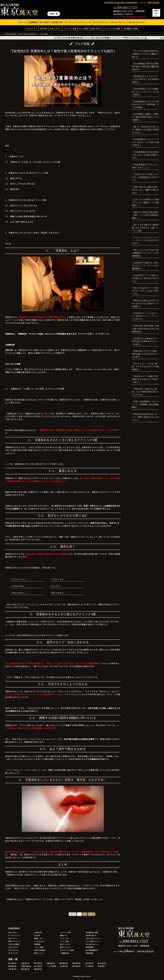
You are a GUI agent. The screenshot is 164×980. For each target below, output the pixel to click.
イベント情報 (39, 947)
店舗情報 (33, 22)
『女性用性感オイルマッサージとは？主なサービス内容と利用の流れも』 (145, 142)
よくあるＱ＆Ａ (39, 941)
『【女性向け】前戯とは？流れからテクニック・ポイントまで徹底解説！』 (145, 266)
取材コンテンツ (39, 953)
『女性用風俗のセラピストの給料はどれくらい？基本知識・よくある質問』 (145, 104)
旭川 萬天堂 (12, 963)
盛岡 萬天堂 (63, 963)
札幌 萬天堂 (25, 963)
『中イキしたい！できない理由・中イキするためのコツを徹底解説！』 (145, 366)
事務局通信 (90, 953)
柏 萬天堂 (101, 966)
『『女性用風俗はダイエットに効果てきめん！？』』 (145, 166)
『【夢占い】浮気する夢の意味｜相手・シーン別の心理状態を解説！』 (145, 215)
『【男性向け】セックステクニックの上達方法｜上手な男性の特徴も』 (145, 79)
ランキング (70, 22)
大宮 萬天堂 (63, 966)
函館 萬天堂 (51, 963)
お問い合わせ (96, 29)
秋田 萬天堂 (76, 963)
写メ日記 (44, 22)
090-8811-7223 (127, 7)
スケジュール (84, 22)
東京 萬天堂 (76, 966)
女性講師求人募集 (130, 29)
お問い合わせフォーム (93, 938)
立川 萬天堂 (89, 966)
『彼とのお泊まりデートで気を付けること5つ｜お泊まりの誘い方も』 (145, 291)
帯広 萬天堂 (38, 963)
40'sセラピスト (136, 22)
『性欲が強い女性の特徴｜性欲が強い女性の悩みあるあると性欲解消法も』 (145, 329)
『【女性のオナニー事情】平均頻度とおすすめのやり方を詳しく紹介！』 (145, 379)
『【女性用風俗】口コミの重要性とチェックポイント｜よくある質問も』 (145, 92)
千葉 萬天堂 (12, 969)
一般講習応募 (64, 953)
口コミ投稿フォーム (93, 941)
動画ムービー (39, 938)
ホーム (23, 22)
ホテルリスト (32, 29)
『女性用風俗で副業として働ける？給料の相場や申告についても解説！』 (145, 117)
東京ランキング (65, 944)
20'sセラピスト (101, 22)
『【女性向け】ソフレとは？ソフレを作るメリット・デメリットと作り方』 (145, 316)
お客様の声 (57, 22)
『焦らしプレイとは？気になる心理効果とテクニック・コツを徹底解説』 (145, 253)
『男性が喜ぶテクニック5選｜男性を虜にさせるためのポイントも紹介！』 (145, 354)
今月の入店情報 (14, 944)
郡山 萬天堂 (102, 963)
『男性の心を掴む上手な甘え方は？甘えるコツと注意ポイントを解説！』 (145, 303)
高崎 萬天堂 (12, 966)
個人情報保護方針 (92, 950)
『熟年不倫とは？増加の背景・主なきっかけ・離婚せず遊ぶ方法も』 (145, 190)
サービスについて (14, 935)
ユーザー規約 (64, 941)
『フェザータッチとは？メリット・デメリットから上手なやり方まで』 (145, 240)
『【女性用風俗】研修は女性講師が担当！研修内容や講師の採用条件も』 (145, 66)
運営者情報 (90, 947)
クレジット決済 (70, 29)
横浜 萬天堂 (25, 969)
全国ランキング (65, 947)
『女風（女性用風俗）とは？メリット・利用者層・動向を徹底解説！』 (145, 404)
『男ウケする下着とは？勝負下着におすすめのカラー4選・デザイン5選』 (145, 228)
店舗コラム (64, 935)
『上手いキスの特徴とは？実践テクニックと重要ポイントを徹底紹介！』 (145, 202)
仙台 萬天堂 (89, 963)
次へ (91, 914)
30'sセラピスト (119, 22)
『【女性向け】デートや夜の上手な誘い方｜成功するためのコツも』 (145, 278)
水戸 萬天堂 (38, 966)
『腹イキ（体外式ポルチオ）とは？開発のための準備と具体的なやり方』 (145, 130)
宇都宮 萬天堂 (26, 966)
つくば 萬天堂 (51, 966)
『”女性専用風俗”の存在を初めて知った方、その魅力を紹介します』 (145, 155)
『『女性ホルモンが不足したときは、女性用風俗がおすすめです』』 (145, 177)
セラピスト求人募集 (112, 29)
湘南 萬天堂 (38, 969)
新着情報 (37, 944)
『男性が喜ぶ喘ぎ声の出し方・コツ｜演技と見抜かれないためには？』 (145, 417)
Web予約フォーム (92, 944)
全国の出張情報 (39, 950)
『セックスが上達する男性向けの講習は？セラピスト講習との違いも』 (145, 54)
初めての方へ (13, 932)
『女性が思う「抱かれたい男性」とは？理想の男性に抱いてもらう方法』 (145, 392)
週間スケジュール (14, 941)
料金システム (55, 29)
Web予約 (44, 29)
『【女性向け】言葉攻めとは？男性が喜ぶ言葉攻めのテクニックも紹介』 (145, 341)
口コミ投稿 (83, 29)
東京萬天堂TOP (91, 935)
